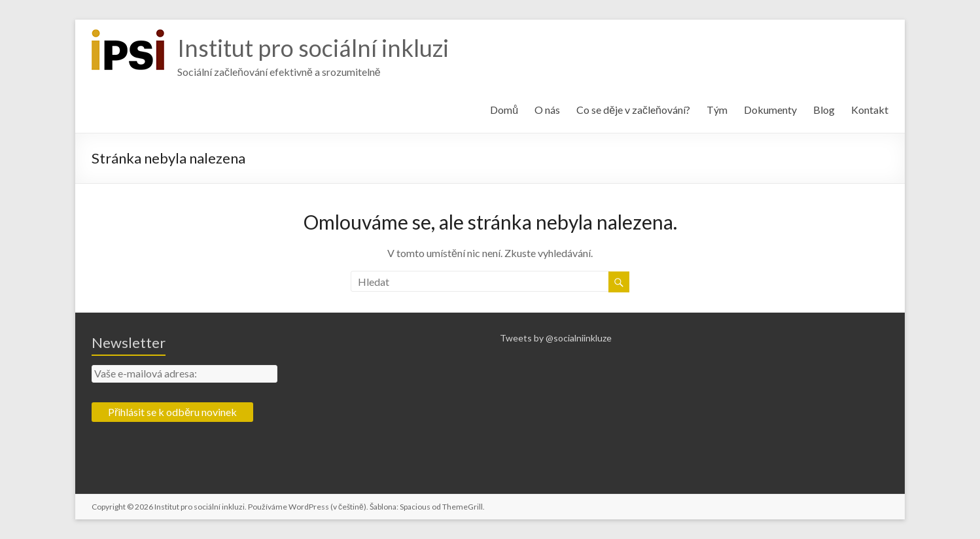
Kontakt (870, 110)
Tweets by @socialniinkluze (556, 338)
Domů (504, 110)
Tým (717, 110)
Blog (824, 110)
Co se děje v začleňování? (633, 110)
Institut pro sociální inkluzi (313, 48)
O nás (547, 110)
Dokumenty (770, 110)
